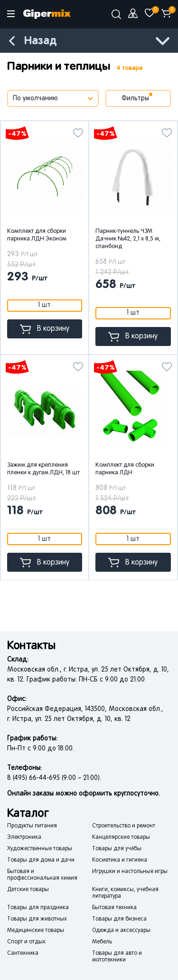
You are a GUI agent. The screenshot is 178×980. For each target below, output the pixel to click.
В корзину (45, 329)
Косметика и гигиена (120, 860)
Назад (40, 41)
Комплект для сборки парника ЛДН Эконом (37, 235)
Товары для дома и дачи (41, 860)
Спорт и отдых (26, 942)
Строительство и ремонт (124, 826)
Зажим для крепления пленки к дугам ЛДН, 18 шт (43, 469)
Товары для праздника (38, 908)
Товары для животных (37, 919)
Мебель (102, 942)
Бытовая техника (114, 908)
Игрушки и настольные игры (130, 872)
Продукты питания (32, 826)
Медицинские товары (36, 931)
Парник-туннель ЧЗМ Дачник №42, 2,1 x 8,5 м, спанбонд (128, 239)
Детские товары (28, 890)
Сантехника (23, 953)
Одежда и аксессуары (121, 931)
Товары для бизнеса (119, 919)
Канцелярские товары (121, 837)
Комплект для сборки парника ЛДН (125, 469)
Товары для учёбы (117, 849)
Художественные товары (40, 849)
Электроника (24, 837)
